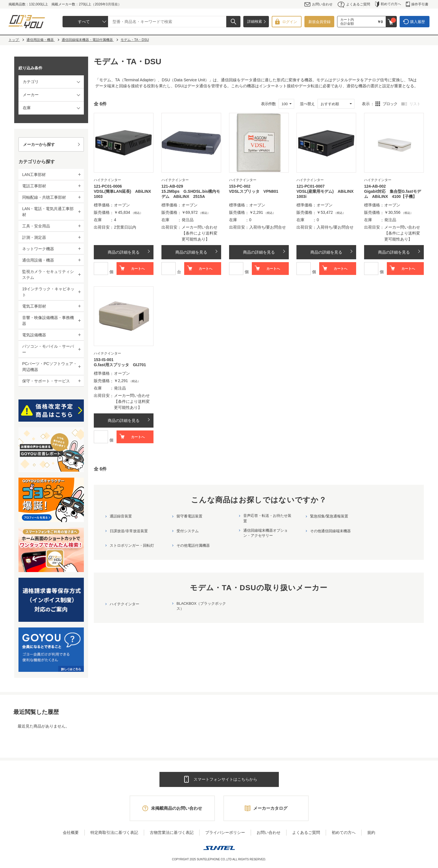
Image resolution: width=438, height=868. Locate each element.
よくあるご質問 (354, 4)
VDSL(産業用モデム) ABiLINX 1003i (326, 194)
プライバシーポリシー (225, 832)
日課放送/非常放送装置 (129, 531)
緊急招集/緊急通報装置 (329, 516)
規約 (371, 832)
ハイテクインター (124, 604)
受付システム (188, 531)
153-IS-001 (104, 360)
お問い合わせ (318, 4)
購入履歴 (418, 22)
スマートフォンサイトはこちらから (225, 779)
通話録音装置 (121, 516)
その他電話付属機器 (193, 545)
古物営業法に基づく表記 (172, 832)
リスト (415, 104)
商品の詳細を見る (124, 252)
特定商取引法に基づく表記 (114, 832)
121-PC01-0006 (108, 186)
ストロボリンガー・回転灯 (132, 545)
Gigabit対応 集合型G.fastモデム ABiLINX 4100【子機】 (393, 194)
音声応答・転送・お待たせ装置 (267, 518)
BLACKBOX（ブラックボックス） (201, 606)
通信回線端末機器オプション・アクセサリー (265, 533)
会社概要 (71, 832)
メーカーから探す (39, 144)
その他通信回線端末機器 (330, 531)
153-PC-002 (240, 186)
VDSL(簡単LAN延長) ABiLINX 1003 (124, 194)
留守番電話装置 (189, 516)
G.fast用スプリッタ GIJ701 (120, 365)
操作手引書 (417, 4)
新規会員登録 (319, 22)
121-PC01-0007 (311, 186)
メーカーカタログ (270, 808)
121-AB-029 (172, 186)
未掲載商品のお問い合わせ (177, 808)
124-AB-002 (375, 186)
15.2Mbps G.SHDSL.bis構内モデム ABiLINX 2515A (191, 194)
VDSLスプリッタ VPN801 (254, 191)
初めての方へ (388, 4)
